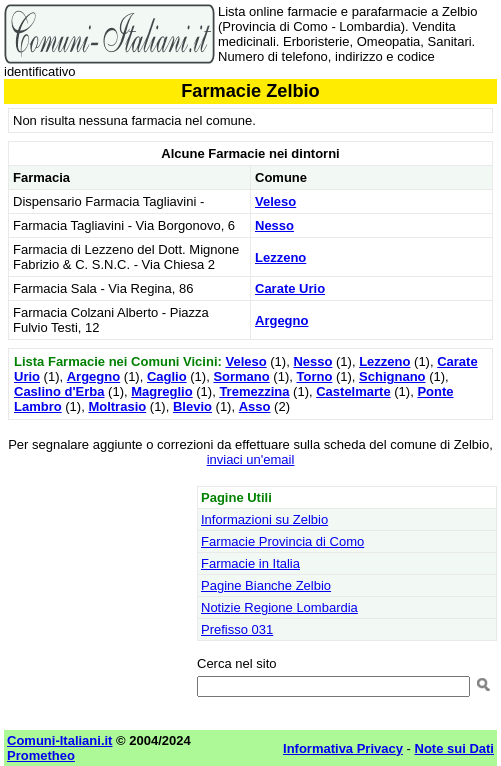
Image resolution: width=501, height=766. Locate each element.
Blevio (192, 406)
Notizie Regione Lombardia (279, 607)
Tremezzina (254, 391)
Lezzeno (280, 257)
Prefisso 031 (237, 629)
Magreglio (161, 391)
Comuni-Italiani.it (59, 740)
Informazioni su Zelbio (264, 519)
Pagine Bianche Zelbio (266, 585)
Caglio (167, 376)
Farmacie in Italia (250, 563)
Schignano (392, 376)
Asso (255, 406)
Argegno (281, 320)
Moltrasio (117, 406)
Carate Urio (290, 288)
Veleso (275, 201)
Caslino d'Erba (59, 391)
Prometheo (41, 755)
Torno (314, 376)
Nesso (274, 225)
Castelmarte (353, 391)
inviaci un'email (251, 459)
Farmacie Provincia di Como (282, 541)
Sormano (241, 376)
